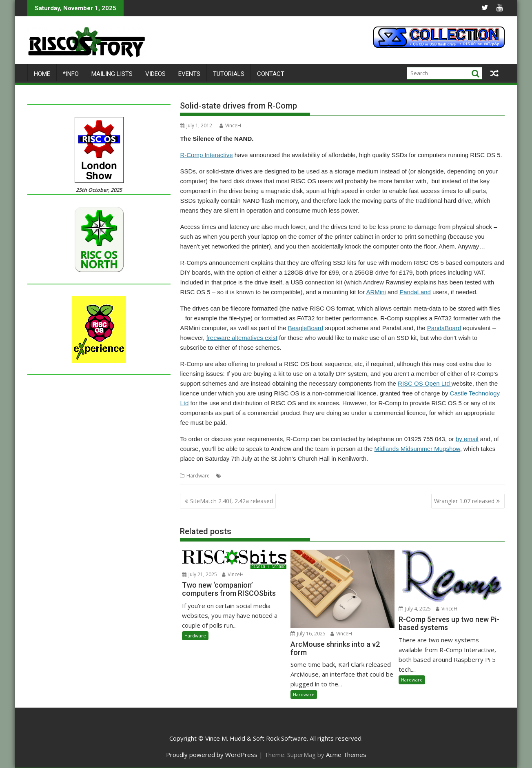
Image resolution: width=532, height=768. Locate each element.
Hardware (198, 476)
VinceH (230, 125)
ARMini (376, 292)
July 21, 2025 (199, 574)
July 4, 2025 (415, 609)
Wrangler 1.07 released (464, 501)
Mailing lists (112, 74)
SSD (325, 476)
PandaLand (415, 292)
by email (467, 439)
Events (189, 74)
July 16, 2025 (308, 634)
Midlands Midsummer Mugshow (417, 449)
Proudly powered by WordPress (212, 755)
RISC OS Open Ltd (425, 383)
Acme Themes (346, 755)
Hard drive (236, 476)
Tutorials (229, 74)
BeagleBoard (306, 328)
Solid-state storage (295, 476)
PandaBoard (444, 328)
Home (42, 74)
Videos (155, 74)
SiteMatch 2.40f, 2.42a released (232, 501)
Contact (271, 74)
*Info (71, 74)
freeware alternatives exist (242, 338)
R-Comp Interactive (206, 155)
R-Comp (261, 476)
